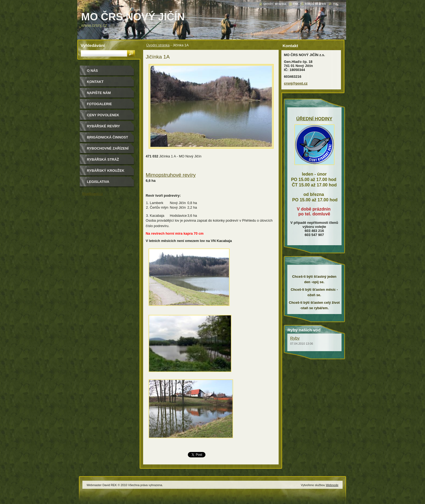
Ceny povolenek (103, 115)
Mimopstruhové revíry (171, 175)
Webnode (332, 485)
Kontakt (95, 82)
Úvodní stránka (158, 45)
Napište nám (99, 93)
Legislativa (98, 182)
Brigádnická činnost (108, 137)
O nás (93, 71)
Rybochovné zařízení (108, 148)
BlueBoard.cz (93, 194)
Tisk (296, 4)
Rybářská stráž (103, 159)
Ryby (295, 338)
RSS (335, 4)
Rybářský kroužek (106, 171)
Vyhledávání (93, 45)
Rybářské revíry (104, 126)
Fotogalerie (99, 104)
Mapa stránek (315, 4)
